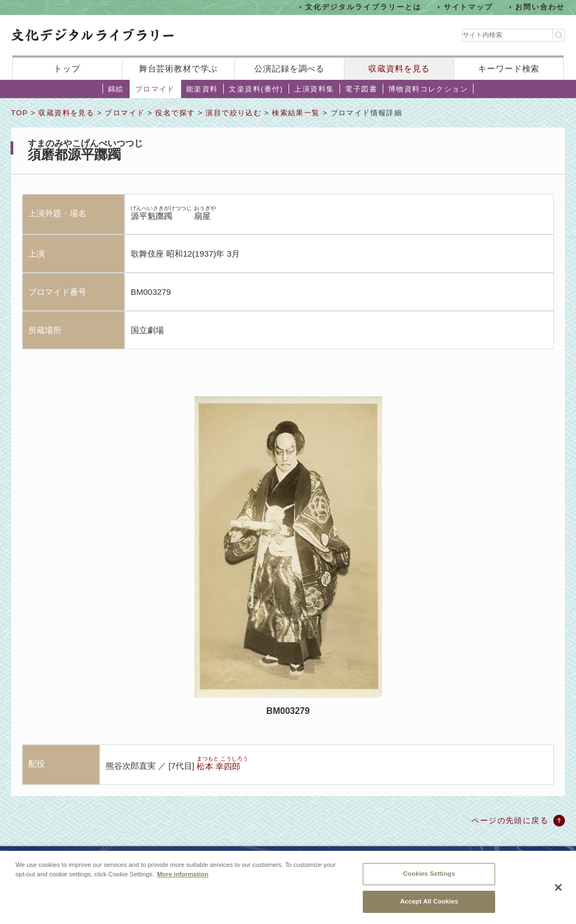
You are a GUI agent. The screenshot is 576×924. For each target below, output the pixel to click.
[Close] (558, 892)
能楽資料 (202, 89)
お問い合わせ (540, 7)
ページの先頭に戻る (510, 820)
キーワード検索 (509, 68)
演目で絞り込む (233, 113)
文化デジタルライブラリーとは (363, 7)
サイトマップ (469, 7)
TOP (19, 113)
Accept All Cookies (429, 907)
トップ (67, 68)
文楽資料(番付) (256, 89)
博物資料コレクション (428, 89)
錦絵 (116, 89)
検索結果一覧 (296, 113)
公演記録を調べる (289, 68)
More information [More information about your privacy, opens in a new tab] (182, 880)
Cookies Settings (429, 879)
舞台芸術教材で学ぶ (179, 68)
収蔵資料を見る (399, 68)
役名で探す (175, 113)
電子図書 (361, 89)
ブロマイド (155, 89)
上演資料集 (314, 89)
